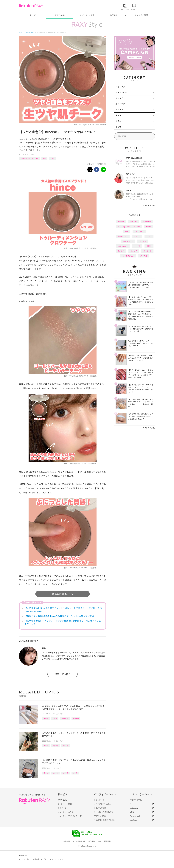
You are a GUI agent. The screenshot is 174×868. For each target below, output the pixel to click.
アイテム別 (65, 719)
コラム (118, 121)
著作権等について (95, 841)
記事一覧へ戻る (63, 674)
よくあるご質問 (141, 15)
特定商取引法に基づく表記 (104, 820)
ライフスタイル (128, 256)
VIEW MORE (149, 206)
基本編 (148, 226)
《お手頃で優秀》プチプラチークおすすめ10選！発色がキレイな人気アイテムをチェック (63, 622)
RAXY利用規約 (100, 816)
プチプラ (66, 773)
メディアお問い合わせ (103, 804)
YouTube (133, 820)
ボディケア (120, 104)
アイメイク (120, 98)
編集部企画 (147, 222)
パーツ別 (137, 246)
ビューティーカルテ (66, 812)
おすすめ (55, 746)
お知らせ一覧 (99, 800)
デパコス (121, 251)
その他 (118, 127)
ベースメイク (30, 155)
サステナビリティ (57, 859)
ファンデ (66, 746)
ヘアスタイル (128, 241)
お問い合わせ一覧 (39, 859)
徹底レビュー (123, 236)
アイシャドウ (139, 231)
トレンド (137, 236)
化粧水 (149, 246)
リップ (55, 719)
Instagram (134, 808)
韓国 (44, 158)
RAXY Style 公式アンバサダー (29, 158)
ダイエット (147, 251)
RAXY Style (60, 15)
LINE (132, 812)
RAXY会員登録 (136, 800)
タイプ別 (143, 256)
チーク (53, 158)
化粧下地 (76, 719)
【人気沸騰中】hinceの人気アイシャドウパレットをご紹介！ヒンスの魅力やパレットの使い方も (63, 610)
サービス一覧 (24, 859)
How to (46, 719)
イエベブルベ (123, 246)
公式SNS (113, 15)
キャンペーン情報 (87, 15)
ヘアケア (119, 110)
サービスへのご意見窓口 (104, 812)
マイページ (62, 808)
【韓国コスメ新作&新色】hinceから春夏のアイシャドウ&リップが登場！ (60, 616)
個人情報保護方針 (79, 841)
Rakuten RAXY (31, 6)
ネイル (118, 115)
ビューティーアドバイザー (68, 816)
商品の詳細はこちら (63, 594)
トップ (33, 15)
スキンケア (120, 87)
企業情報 (67, 841)
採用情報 (107, 841)
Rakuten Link (135, 816)
